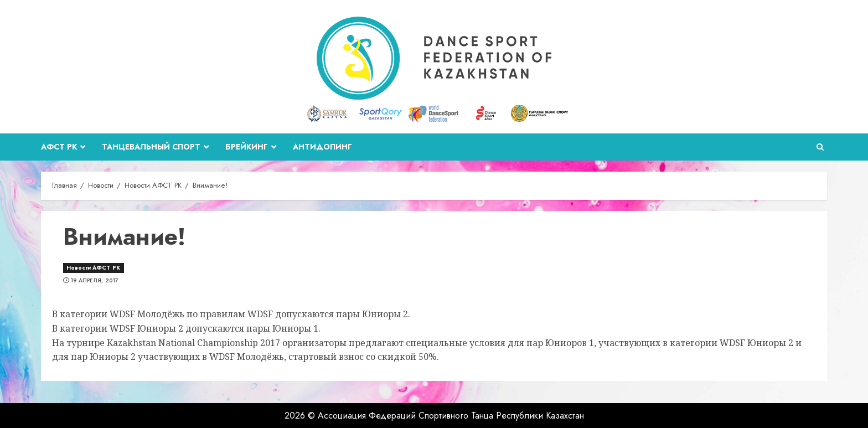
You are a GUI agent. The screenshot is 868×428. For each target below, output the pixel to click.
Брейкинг (247, 147)
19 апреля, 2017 (95, 281)
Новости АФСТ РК (94, 268)
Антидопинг (322, 147)
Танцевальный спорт (151, 147)
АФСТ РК (59, 147)
